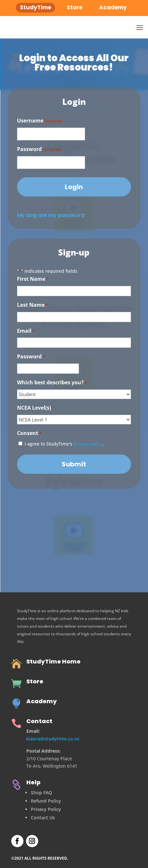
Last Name (32, 305)
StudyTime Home (53, 661)
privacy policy (88, 444)
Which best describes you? (52, 383)
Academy (42, 701)
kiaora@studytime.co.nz (53, 739)
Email (26, 331)
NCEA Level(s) (36, 408)
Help (33, 782)
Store (35, 681)
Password (39, 150)
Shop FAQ (41, 793)
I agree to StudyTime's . (64, 444)
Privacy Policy (46, 809)
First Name (33, 279)
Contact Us (43, 818)
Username (40, 121)
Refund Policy (46, 801)
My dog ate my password (51, 215)
